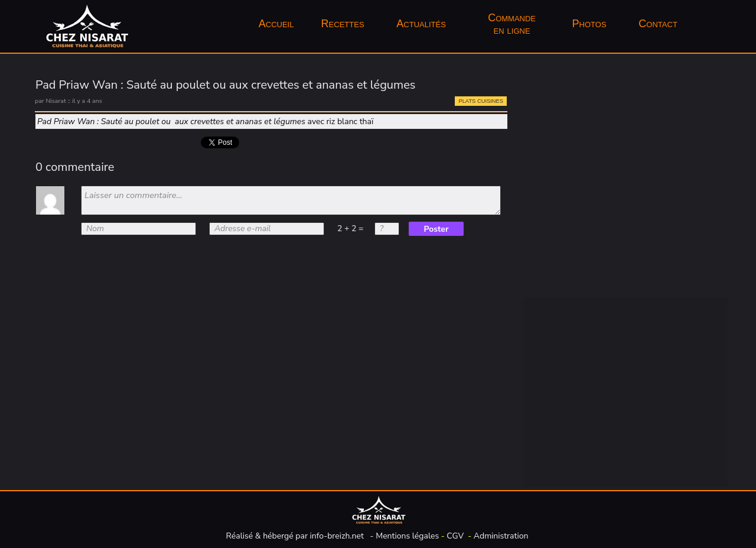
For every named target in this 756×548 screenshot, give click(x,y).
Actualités (421, 24)
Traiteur (570, 265)
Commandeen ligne (512, 24)
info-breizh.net (337, 536)
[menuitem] (276, 24)
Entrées (570, 184)
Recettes (343, 24)
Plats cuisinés (583, 211)
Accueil (276, 24)
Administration (501, 536)
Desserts (573, 238)
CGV (455, 536)
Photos (591, 24)
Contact (658, 24)
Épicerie (570, 157)
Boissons (573, 129)
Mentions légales (407, 536)
